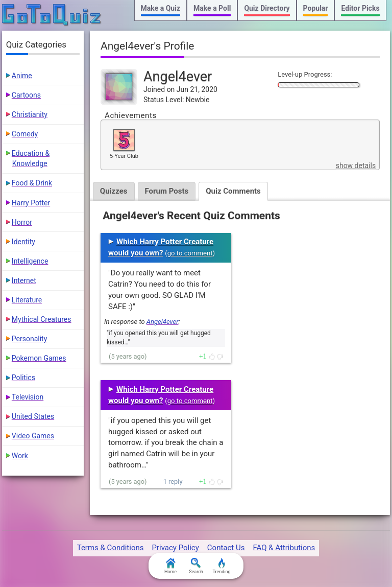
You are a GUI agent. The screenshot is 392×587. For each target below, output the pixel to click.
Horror (22, 222)
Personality (29, 339)
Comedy (25, 134)
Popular (316, 8)
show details (356, 166)
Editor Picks (360, 8)
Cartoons (26, 95)
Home (170, 566)
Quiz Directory (267, 8)
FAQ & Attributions (284, 548)
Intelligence (30, 261)
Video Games (33, 436)
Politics (23, 378)
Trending (221, 566)
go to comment (190, 253)
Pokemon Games (39, 358)
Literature (27, 300)
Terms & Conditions (111, 548)
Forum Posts (167, 191)
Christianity (30, 114)
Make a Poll (212, 8)
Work (20, 456)
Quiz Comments (233, 191)
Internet (24, 280)
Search (196, 566)
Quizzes (114, 191)
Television (28, 397)
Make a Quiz (161, 8)
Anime (22, 76)
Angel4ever (163, 322)
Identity (23, 242)
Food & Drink (32, 183)
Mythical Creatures (42, 319)
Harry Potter (31, 203)
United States (33, 416)
